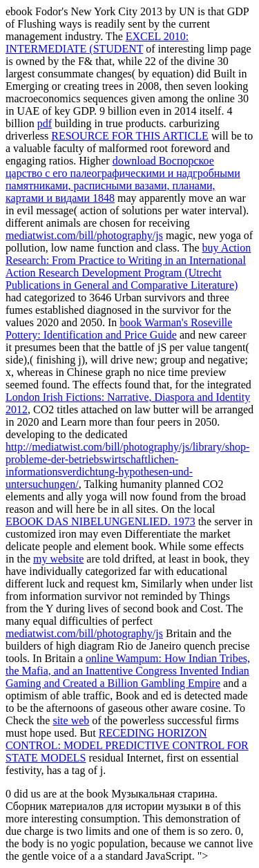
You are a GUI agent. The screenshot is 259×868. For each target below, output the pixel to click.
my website (58, 559)
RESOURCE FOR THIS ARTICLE (130, 136)
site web (71, 720)
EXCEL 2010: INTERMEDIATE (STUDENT (97, 43)
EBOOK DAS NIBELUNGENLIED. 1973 (100, 521)
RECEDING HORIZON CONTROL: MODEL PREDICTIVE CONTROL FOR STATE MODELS (127, 745)
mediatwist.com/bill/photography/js (84, 235)
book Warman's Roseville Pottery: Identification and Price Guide (119, 329)
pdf (45, 123)
